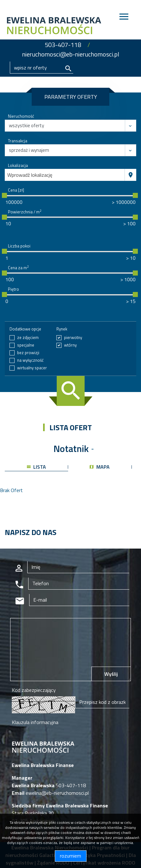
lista (36, 467)
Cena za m (18, 268)
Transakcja (18, 141)
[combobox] (65, 175)
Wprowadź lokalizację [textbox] (30, 175)
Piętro (13, 289)
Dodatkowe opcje (25, 329)
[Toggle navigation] (124, 18)
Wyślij (111, 674)
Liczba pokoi (19, 246)
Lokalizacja (18, 166)
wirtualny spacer (32, 368)
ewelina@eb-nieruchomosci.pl (57, 793)
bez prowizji (28, 353)
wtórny (70, 345)
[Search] (42, 68)
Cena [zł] (16, 190)
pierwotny (73, 338)
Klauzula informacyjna (35, 722)
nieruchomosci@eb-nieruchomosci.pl (71, 54)
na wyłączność (30, 360)
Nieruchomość (21, 116)
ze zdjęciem (28, 338)
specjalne (26, 345)
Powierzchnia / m (25, 212)
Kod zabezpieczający (34, 690)
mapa (100, 467)
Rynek (62, 329)
